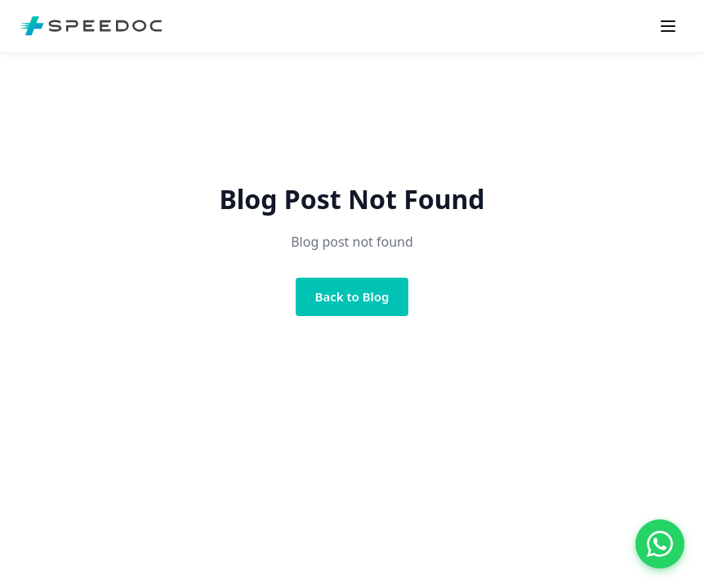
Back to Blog (352, 296)
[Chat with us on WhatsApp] (660, 544)
